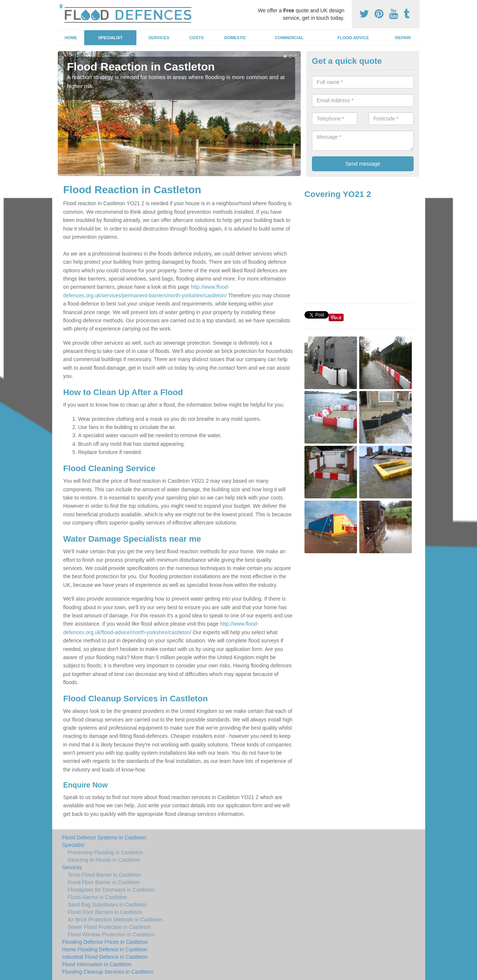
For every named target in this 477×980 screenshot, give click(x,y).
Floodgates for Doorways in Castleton (111, 890)
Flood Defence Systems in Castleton (104, 837)
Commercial (289, 38)
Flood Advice (353, 38)
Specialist (110, 38)
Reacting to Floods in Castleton (104, 860)
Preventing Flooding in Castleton (105, 852)
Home (71, 38)
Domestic (235, 38)
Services (159, 38)
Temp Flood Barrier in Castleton (105, 875)
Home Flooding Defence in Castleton (105, 949)
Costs (197, 38)
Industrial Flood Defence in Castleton (105, 957)
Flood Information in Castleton (97, 964)
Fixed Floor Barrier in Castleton (104, 882)
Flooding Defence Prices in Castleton (105, 942)
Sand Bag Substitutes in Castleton (107, 905)
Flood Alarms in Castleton (98, 897)
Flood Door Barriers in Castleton (105, 912)
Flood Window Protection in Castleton (111, 934)
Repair (403, 38)
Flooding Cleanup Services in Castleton (108, 972)
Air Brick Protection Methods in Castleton (115, 920)
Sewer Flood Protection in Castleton (109, 927)
